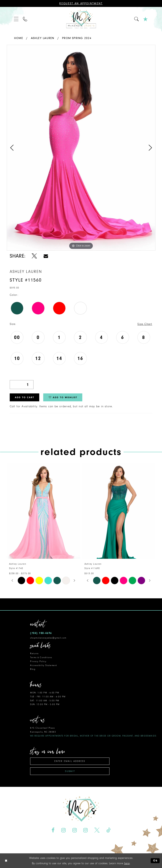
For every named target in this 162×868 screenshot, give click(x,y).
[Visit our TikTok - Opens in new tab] (108, 830)
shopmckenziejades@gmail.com (48, 638)
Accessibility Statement (44, 665)
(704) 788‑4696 (41, 633)
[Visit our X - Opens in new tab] (97, 830)
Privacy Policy (38, 661)
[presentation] (43, 511)
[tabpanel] (81, 148)
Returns (34, 653)
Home (19, 38)
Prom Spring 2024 (77, 38)
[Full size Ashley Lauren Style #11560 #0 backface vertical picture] (81, 148)
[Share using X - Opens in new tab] (34, 256)
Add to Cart (25, 397)
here (127, 863)
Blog (33, 669)
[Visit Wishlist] (146, 19)
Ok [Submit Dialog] (155, 861)
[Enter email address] (70, 761)
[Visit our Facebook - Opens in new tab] (53, 830)
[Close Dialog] (6, 861)
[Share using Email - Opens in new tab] (46, 256)
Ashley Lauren (43, 38)
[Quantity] (22, 385)
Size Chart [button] (145, 324)
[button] (16, 19)
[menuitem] (16, 19)
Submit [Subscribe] (70, 771)
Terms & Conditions (41, 657)
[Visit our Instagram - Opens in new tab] (63, 830)
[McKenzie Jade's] (81, 19)
